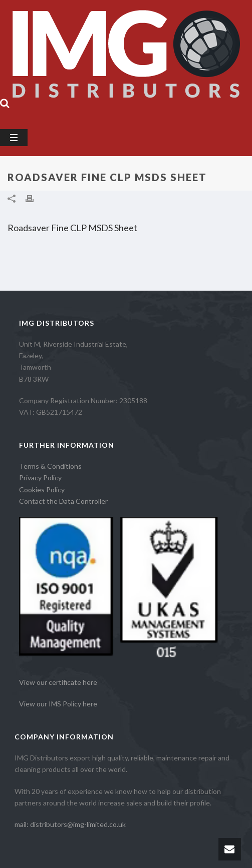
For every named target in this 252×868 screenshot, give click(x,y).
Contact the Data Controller (63, 501)
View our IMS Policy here (58, 704)
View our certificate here (58, 682)
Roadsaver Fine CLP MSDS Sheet (72, 228)
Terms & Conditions (50, 466)
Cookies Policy (42, 490)
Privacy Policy (40, 478)
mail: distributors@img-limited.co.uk (70, 824)
